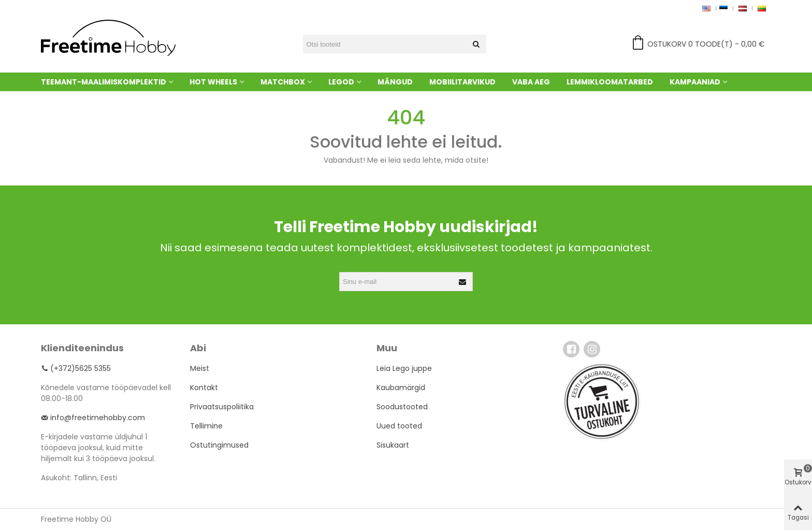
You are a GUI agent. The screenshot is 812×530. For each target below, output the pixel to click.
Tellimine (206, 426)
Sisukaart (393, 445)
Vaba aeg (531, 82)
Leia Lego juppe (404, 368)
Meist (200, 368)
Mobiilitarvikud (462, 82)
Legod (341, 82)
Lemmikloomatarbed (610, 82)
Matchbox (283, 82)
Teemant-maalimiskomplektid (104, 82)
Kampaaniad (695, 82)
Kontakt (204, 388)
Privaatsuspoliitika (222, 407)
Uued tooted (399, 426)
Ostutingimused (219, 445)
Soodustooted (402, 407)
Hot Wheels (213, 82)
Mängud (395, 82)
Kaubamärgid (401, 388)
